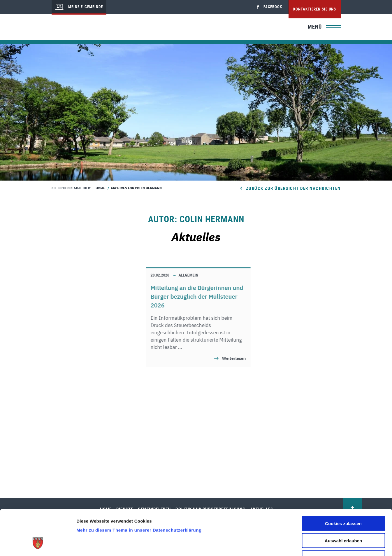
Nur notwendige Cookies (343, 519)
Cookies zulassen (343, 484)
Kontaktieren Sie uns (315, 9)
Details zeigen (310, 544)
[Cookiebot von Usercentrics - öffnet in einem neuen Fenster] (38, 545)
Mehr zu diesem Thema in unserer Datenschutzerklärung (139, 491)
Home (100, 188)
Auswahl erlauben (343, 502)
